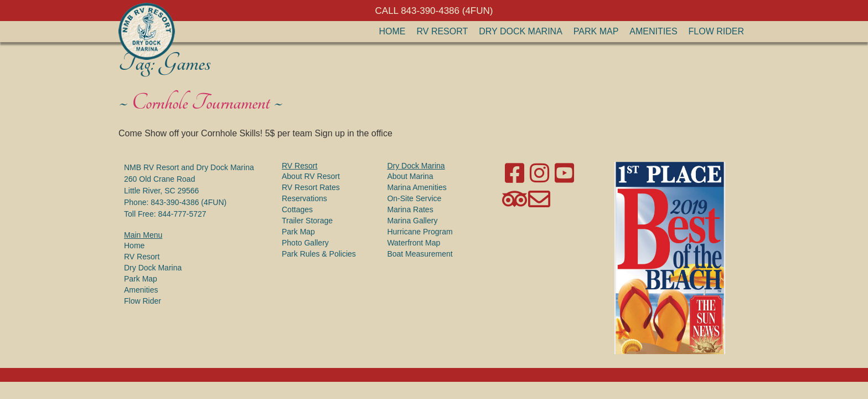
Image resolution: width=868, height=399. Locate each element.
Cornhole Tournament (201, 103)
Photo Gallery (305, 243)
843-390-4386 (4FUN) (188, 202)
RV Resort (443, 31)
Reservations (304, 198)
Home (392, 31)
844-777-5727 (182, 214)
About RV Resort (311, 176)
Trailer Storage (307, 221)
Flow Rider (716, 31)
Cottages (297, 209)
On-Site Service (414, 198)
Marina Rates (410, 209)
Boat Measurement (420, 254)
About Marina (410, 176)
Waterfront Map (414, 243)
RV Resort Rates (311, 187)
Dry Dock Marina (521, 31)
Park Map (596, 31)
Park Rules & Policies (319, 254)
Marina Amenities (417, 187)
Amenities (653, 31)
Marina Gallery (412, 221)
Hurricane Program (420, 232)
